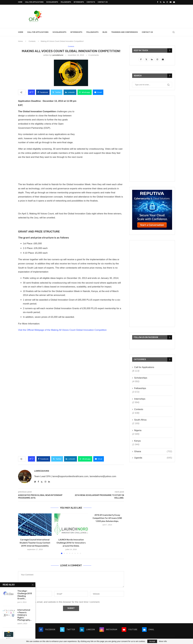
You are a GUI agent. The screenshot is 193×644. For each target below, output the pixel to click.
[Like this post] (32, 92)
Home (20, 2)
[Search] (174, 32)
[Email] (174, 2)
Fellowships (66, 2)
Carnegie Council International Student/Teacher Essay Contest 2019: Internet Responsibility (35, 543)
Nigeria (138, 430)
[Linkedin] (164, 2)
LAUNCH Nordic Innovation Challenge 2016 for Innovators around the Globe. (71, 543)
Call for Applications (34, 2)
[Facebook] (158, 2)
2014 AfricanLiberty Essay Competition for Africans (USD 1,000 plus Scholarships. (107, 518)
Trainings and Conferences (124, 32)
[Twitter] (161, 2)
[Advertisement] (126, 16)
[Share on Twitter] (57, 92)
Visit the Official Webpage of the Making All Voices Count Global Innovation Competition (62, 330)
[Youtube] (171, 2)
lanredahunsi (58, 55)
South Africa (140, 420)
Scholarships (52, 2)
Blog (105, 32)
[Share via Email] (98, 92)
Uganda (153, 457)
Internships (79, 2)
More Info (163, 641)
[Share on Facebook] (43, 92)
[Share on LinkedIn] (70, 92)
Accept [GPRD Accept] (152, 641)
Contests (91, 2)
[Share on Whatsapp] (85, 92)
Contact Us (103, 2)
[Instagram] (167, 2)
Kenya (137, 440)
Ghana (153, 451)
